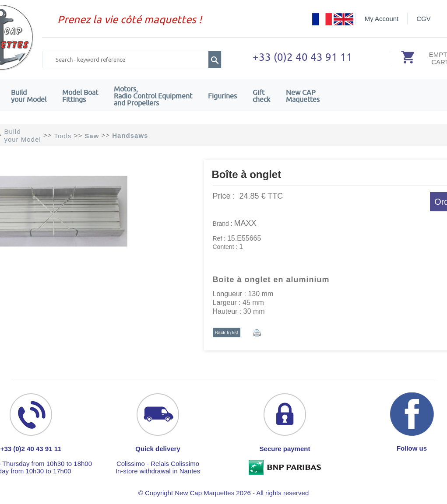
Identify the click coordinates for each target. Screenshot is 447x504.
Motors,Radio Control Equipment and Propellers (153, 96)
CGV (424, 19)
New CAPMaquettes (303, 96)
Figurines (222, 96)
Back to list (227, 332)
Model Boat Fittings (80, 96)
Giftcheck (261, 96)
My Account (382, 19)
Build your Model (29, 96)
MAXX (245, 223)
